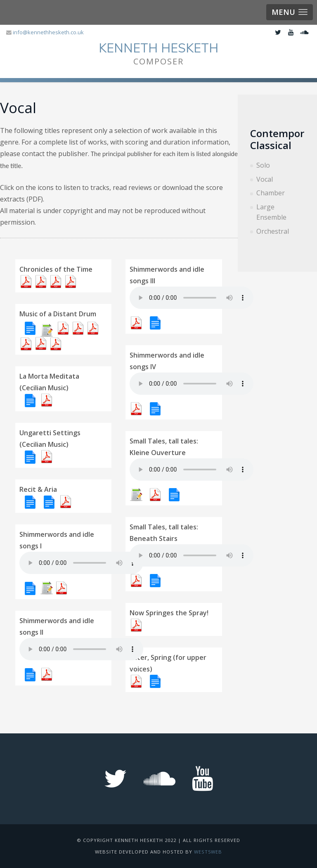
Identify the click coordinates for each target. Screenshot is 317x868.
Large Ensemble (271, 212)
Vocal (265, 179)
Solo (263, 165)
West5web (208, 852)
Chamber (271, 193)
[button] (290, 12)
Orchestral (273, 231)
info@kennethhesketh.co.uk (48, 32)
